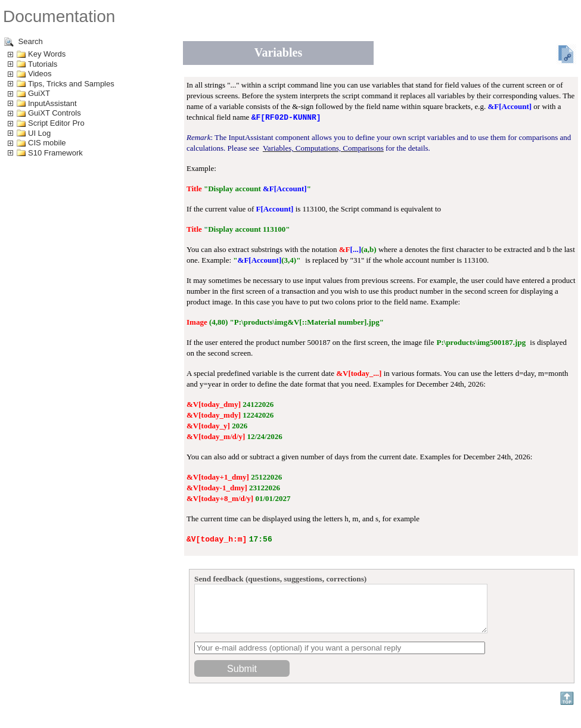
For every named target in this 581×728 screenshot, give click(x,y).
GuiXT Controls (55, 113)
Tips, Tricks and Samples (71, 84)
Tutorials (43, 64)
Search (24, 42)
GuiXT (39, 93)
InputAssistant (52, 103)
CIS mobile (47, 143)
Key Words (47, 54)
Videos (40, 74)
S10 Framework (55, 153)
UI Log (39, 133)
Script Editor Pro (56, 123)
